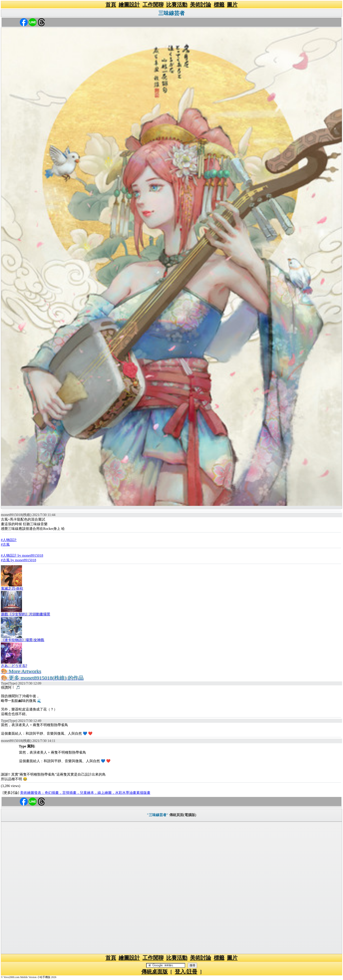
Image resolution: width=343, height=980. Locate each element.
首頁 (111, 5)
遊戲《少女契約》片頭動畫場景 (26, 614)
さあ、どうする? (14, 666)
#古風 (5, 544)
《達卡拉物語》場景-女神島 (23, 640)
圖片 (232, 5)
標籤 (219, 5)
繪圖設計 (129, 5)
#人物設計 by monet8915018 (22, 555)
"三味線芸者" (158, 815)
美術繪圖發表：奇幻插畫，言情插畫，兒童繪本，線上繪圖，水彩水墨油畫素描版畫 (85, 793)
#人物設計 (9, 540)
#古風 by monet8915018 (18, 560)
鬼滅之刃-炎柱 (12, 588)
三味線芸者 (171, 13)
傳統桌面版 (155, 972)
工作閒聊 (153, 5)
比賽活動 (177, 5)
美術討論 (201, 5)
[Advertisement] (171, 888)
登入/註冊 (186, 972)
